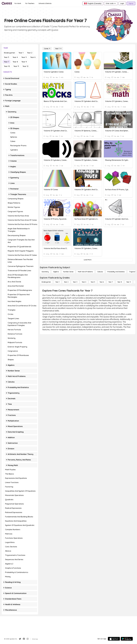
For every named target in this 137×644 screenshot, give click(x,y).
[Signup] (131, 3)
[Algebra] (56, 272)
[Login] (122, 3)
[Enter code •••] (111, 3)
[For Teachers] (30, 3)
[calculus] (100, 272)
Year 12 (25, 66)
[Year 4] (84, 282)
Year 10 (7, 66)
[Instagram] (28, 639)
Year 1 (21, 53)
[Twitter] (20, 639)
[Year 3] (75, 282)
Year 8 (15, 62)
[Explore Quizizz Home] (7, 3)
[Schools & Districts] (45, 3)
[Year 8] (120, 282)
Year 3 (6, 57)
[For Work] (18, 3)
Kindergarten (9, 53)
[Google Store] (127, 639)
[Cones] (47, 49)
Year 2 (30, 53)
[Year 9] (128, 282)
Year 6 (33, 57)
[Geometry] (45, 272)
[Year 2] (66, 282)
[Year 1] (57, 282)
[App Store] (114, 639)
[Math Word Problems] (85, 272)
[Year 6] (102, 282)
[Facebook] (24, 639)
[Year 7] (58, 49)
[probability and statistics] (116, 272)
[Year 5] (93, 282)
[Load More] (88, 260)
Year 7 (7, 62)
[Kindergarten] (46, 282)
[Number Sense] (68, 272)
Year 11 (16, 66)
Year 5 (24, 57)
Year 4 (15, 57)
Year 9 (24, 62)
